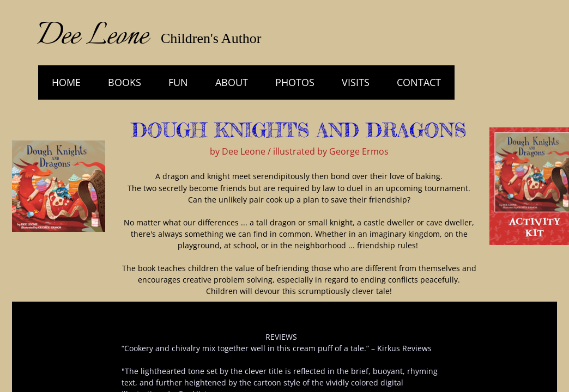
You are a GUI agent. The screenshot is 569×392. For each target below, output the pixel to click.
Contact (419, 82)
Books (125, 82)
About (232, 82)
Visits (356, 82)
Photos (295, 82)
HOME (66, 82)
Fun (178, 82)
